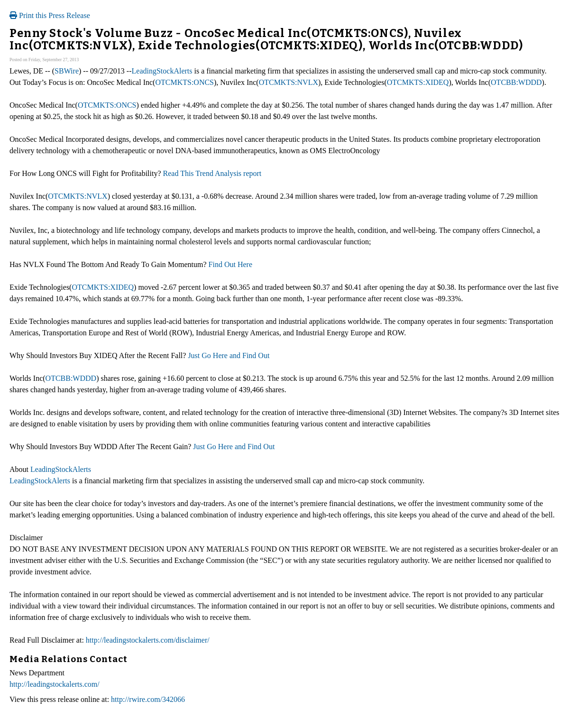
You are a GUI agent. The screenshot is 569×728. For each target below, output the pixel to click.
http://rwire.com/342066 (148, 699)
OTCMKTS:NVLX (289, 82)
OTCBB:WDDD (516, 82)
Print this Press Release (50, 15)
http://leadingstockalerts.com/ (55, 684)
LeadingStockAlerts (162, 71)
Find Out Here (229, 264)
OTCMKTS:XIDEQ (418, 82)
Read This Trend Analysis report (212, 173)
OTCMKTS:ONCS (184, 82)
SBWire (67, 71)
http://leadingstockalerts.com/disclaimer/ (148, 640)
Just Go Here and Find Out (228, 355)
